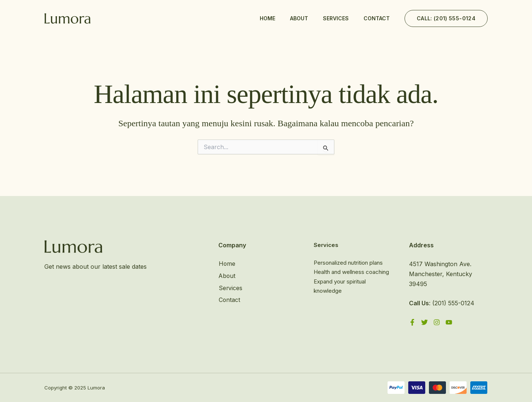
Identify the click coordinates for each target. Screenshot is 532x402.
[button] (446, 18)
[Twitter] (424, 322)
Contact (377, 18)
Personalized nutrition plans (348, 263)
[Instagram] (437, 322)
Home (267, 18)
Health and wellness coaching (351, 272)
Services (336, 18)
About (299, 18)
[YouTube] (449, 322)
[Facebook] (412, 322)
